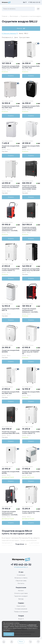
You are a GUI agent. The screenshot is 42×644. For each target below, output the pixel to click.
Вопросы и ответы (21, 578)
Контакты (21, 583)
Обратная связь (21, 581)
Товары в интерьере (21, 612)
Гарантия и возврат (21, 596)
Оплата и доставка (21, 593)
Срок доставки (24, 37)
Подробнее (20, 544)
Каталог (21, 591)
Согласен (9, 634)
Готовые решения (21, 609)
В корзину (11, 76)
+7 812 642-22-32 (34, 2)
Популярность (7, 38)
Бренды (21, 599)
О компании (21, 575)
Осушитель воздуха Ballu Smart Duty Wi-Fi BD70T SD (31, 352)
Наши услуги (21, 606)
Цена (16, 37)
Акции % (21, 619)
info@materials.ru (21, 567)
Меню (21, 642)
